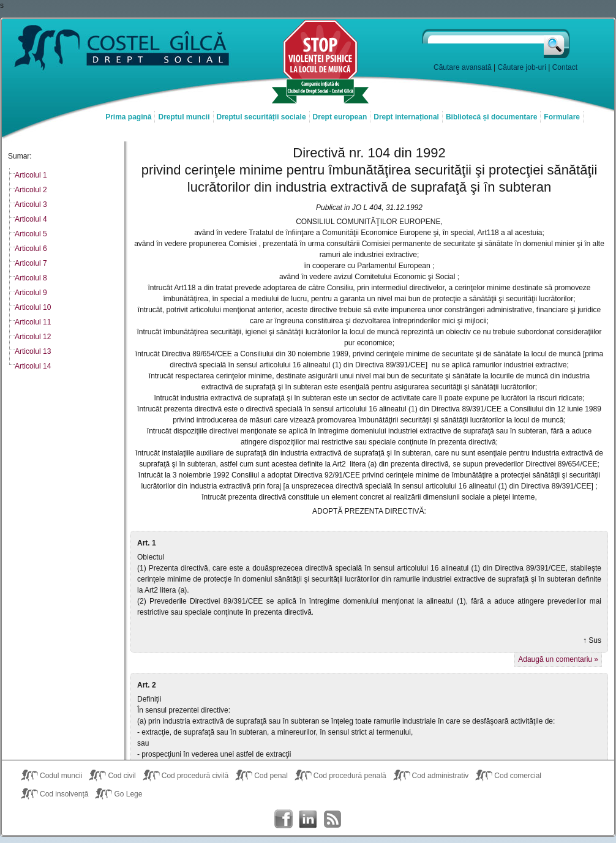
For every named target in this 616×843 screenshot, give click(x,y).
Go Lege (128, 794)
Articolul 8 (31, 278)
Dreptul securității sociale (261, 117)
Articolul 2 (31, 190)
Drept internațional (406, 117)
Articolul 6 (31, 249)
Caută (558, 43)
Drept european (340, 117)
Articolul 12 (33, 337)
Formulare (562, 117)
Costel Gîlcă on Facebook (284, 819)
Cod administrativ (441, 776)
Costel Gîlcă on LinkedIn (308, 819)
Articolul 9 (31, 293)
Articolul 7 (31, 263)
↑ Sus (592, 640)
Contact (565, 67)
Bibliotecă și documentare (491, 117)
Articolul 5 (31, 234)
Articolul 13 (33, 351)
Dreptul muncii (184, 117)
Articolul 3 (31, 204)
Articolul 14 (33, 366)
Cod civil (122, 776)
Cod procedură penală (350, 776)
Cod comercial (518, 776)
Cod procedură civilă (195, 776)
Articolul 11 (33, 322)
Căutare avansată (463, 67)
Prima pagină (128, 117)
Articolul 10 (33, 307)
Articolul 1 (31, 175)
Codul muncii (61, 776)
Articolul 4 (31, 219)
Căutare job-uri (522, 67)
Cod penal (271, 776)
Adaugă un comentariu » (558, 659)
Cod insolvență (64, 794)
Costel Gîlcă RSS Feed (332, 819)
